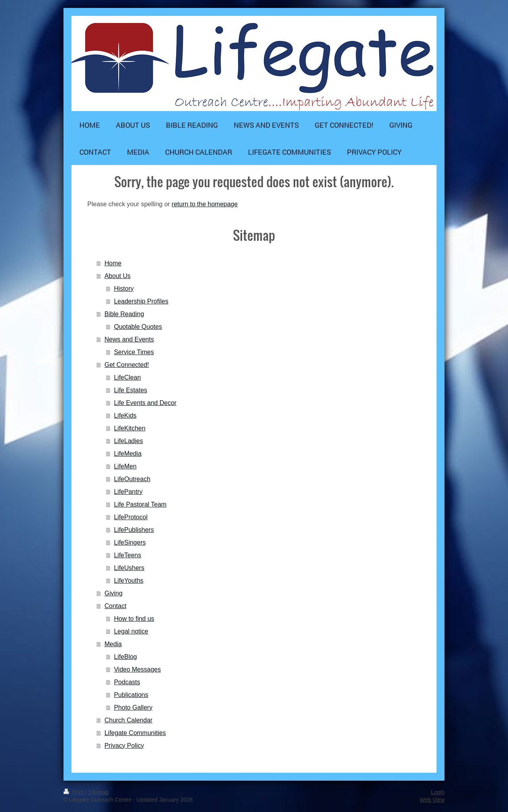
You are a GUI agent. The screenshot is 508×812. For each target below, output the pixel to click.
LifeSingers (130, 542)
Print (74, 792)
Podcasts (127, 682)
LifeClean (127, 377)
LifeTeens (128, 555)
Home (113, 263)
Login (438, 792)
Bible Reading (124, 314)
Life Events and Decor (145, 403)
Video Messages (137, 669)
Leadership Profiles (141, 301)
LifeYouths (129, 581)
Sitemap (98, 792)
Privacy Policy (124, 746)
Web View (432, 800)
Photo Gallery (133, 707)
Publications (131, 695)
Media (113, 644)
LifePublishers (134, 530)
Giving (113, 593)
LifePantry (128, 492)
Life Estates (131, 390)
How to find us (134, 619)
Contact (115, 606)
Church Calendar (128, 720)
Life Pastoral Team (140, 504)
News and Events (129, 339)
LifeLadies (128, 441)
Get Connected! (127, 365)
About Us (117, 276)
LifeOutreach (132, 479)
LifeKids (125, 416)
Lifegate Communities (135, 733)
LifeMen (125, 466)
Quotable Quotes (138, 327)
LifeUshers (129, 568)
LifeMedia (128, 454)
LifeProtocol (131, 517)
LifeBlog (125, 657)
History (124, 289)
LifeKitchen (130, 428)
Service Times (134, 352)
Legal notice (131, 631)
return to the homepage (205, 204)
